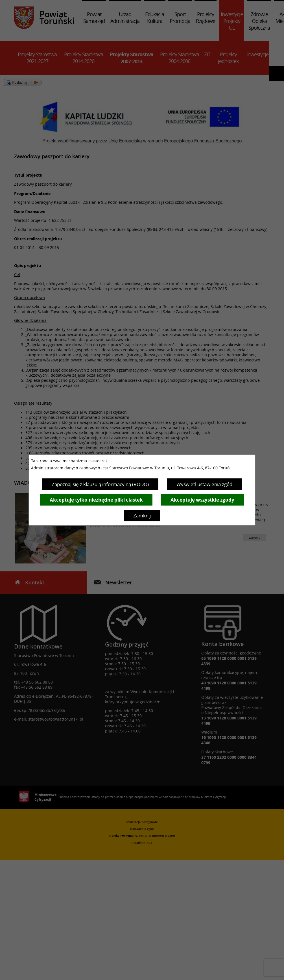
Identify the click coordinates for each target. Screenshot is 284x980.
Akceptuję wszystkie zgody (202, 500)
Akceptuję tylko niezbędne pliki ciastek (96, 500)
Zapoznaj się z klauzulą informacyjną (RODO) (100, 484)
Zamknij (142, 516)
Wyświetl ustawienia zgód (204, 484)
